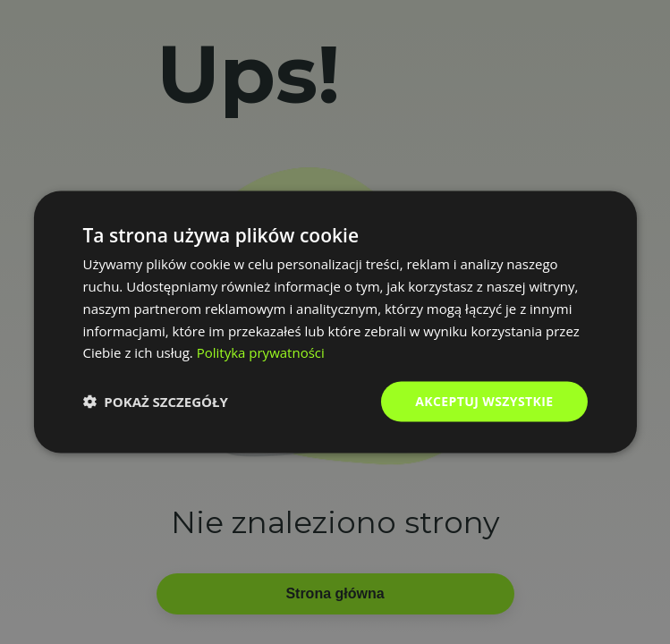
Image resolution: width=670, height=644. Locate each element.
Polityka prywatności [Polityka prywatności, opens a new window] (261, 352)
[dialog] (335, 322)
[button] (155, 402)
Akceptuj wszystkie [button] (484, 401)
